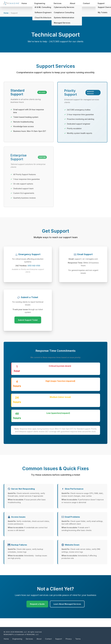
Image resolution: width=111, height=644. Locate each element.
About (75, 4)
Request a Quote (36, 612)
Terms (78, 639)
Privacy (69, 639)
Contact (88, 4)
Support (102, 4)
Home (29, 4)
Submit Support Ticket (28, 327)
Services (61, 4)
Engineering (44, 4)
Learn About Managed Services (68, 612)
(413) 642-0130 (34, 271)
